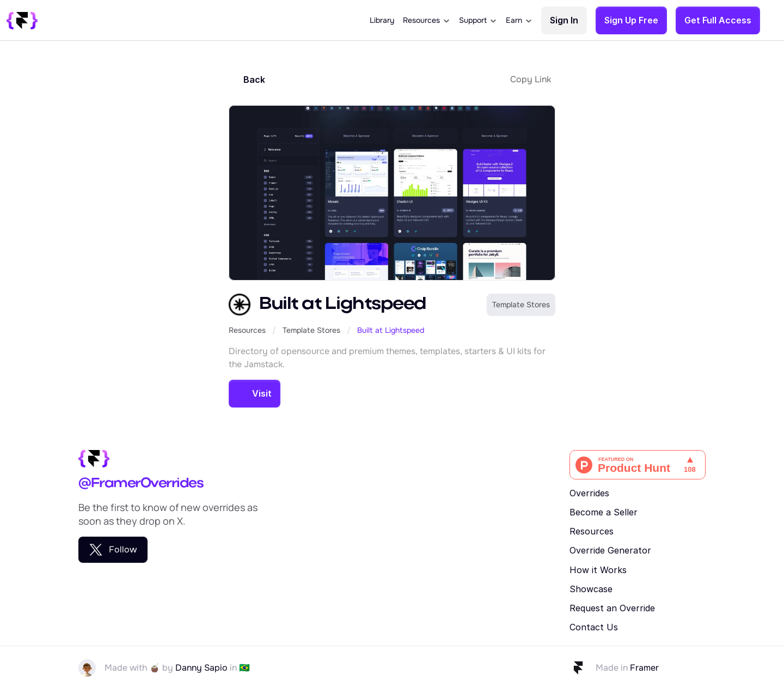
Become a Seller (604, 512)
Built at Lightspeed (391, 330)
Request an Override (612, 608)
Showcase (591, 589)
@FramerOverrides (141, 484)
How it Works (598, 570)
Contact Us (594, 627)
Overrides (589, 493)
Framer (644, 668)
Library (382, 20)
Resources (247, 330)
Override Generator (610, 550)
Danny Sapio (201, 668)
